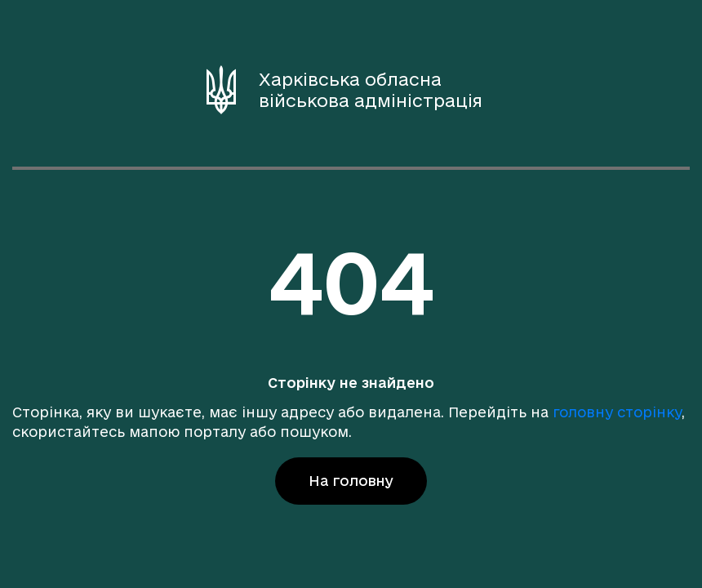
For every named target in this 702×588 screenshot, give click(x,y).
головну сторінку (617, 412)
